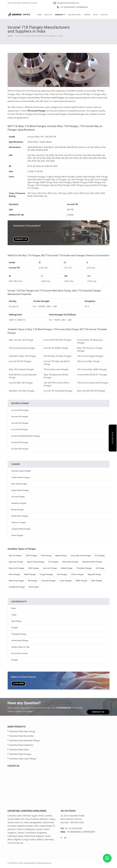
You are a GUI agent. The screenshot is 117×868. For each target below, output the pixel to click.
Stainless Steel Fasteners (21, 745)
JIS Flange (100, 568)
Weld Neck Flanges (70, 562)
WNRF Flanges (30, 574)
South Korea (14, 822)
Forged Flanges (46, 574)
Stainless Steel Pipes (19, 750)
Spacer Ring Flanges (36, 562)
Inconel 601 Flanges (20, 417)
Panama (21, 829)
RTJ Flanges (53, 562)
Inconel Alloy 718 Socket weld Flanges (46, 98)
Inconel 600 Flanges (20, 410)
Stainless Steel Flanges (21, 471)
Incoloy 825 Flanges (20, 442)
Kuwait (39, 829)
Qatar (19, 816)
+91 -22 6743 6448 (73, 828)
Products (60, 15)
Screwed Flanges (48, 581)
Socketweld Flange (17, 587)
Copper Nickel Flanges (21, 529)
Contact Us (21, 239)
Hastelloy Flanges (19, 503)
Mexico (40, 839)
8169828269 (82, 7)
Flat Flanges (62, 574)
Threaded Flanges (84, 568)
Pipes (14, 608)
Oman (41, 816)
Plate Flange (46, 556)
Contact (104, 15)
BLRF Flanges (97, 581)
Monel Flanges (18, 510)
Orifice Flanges (77, 574)
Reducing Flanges (17, 581)
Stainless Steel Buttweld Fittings (25, 741)
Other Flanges (17, 535)
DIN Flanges (34, 587)
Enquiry (87, 15)
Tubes (14, 615)
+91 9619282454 (63, 708)
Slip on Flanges (15, 556)
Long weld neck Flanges (81, 556)
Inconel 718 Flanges (20, 429)
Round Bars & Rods (19, 653)
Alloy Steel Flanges (19, 484)
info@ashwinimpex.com (68, 3)
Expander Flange (16, 562)
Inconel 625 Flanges (20, 423)
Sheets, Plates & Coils (20, 647)
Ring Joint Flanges (17, 568)
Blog (95, 15)
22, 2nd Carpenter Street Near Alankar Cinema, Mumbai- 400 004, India (73, 819)
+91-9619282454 (68, 7)
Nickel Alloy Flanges (20, 516)
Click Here (19, 684)
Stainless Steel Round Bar (22, 736)
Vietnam (44, 819)
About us (48, 15)
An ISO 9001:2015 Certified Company (23, 3)
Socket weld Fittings (20, 640)
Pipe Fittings (16, 621)
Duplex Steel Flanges (20, 490)
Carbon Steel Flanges (21, 477)
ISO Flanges (100, 556)
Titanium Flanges (19, 522)
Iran (23, 819)
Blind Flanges (15, 574)
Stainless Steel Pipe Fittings (22, 731)
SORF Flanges (31, 556)
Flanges (15, 628)
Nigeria (18, 839)
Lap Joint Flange (50, 568)
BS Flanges (33, 581)
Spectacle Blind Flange (92, 562)
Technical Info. (75, 15)
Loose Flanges (66, 581)
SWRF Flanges (81, 581)
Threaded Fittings (19, 634)
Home (39, 15)
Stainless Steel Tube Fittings (23, 759)
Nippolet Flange (94, 574)
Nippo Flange (61, 556)
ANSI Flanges (34, 568)
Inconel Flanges (18, 497)
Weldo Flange (67, 568)
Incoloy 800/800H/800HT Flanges (26, 436)
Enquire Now (113, 438)
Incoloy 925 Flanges (20, 449)
